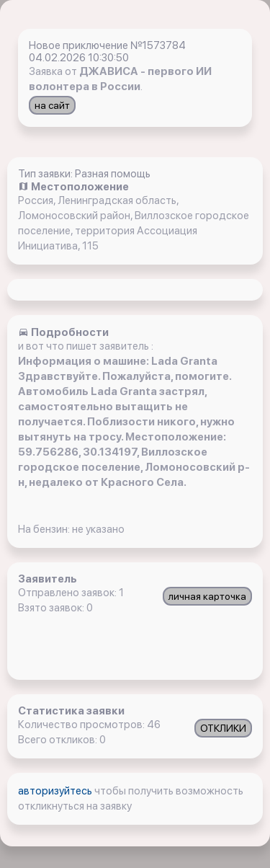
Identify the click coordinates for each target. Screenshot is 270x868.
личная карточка (207, 596)
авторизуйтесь (56, 791)
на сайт (52, 105)
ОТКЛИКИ (223, 728)
